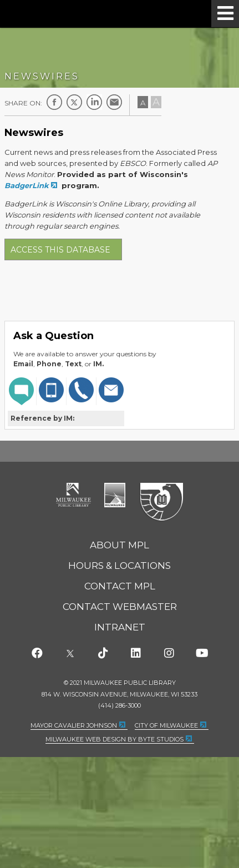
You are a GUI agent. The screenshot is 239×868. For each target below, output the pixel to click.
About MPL (119, 545)
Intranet (120, 627)
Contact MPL (120, 586)
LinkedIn (94, 102)
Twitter (74, 102)
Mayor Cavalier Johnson (74, 725)
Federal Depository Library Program (161, 502)
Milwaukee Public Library (56, 13)
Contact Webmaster (120, 607)
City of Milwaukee (115, 495)
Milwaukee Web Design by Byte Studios (115, 739)
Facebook (54, 102)
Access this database (60, 250)
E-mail (114, 102)
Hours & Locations (119, 566)
